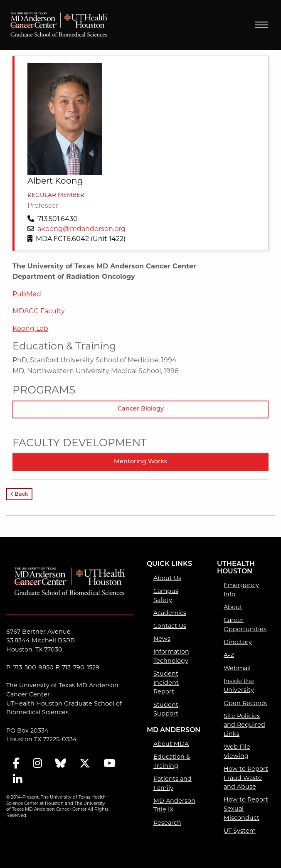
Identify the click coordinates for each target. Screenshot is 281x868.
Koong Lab (30, 328)
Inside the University (239, 686)
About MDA (171, 744)
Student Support (166, 709)
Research (167, 823)
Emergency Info (241, 590)
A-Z (229, 655)
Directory (238, 642)
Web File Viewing (237, 751)
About (233, 607)
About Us (167, 578)
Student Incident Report (166, 682)
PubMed (27, 294)
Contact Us (170, 626)
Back (19, 494)
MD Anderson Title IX (174, 805)
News (162, 639)
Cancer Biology (141, 409)
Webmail (237, 668)
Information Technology (171, 656)
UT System (240, 831)
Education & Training (172, 761)
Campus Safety (166, 595)
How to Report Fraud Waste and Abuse (246, 778)
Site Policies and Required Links (244, 725)
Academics (170, 613)
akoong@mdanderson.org (81, 229)
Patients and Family (173, 783)
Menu (261, 25)
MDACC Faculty (39, 311)
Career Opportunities (245, 625)
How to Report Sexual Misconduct (246, 808)
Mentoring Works (140, 462)
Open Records (245, 703)
